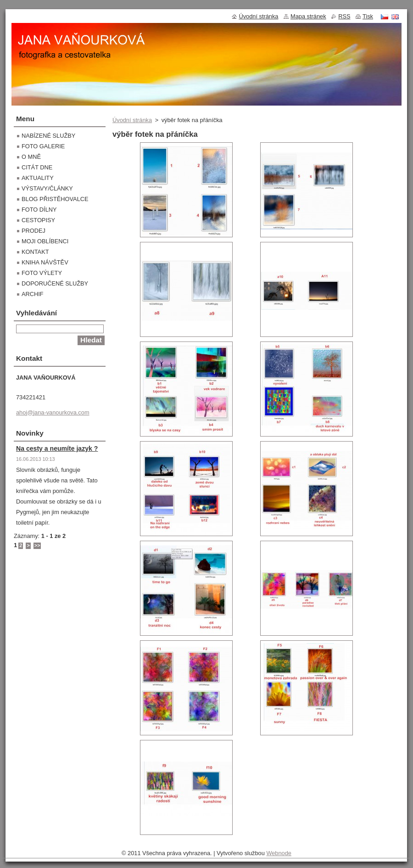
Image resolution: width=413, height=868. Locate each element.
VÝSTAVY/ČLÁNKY (47, 188)
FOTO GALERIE (43, 146)
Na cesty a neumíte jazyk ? (57, 448)
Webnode (279, 853)
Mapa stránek (308, 16)
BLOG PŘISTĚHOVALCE (55, 199)
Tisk (368, 16)
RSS (344, 16)
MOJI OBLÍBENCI (45, 241)
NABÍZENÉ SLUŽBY (48, 136)
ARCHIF (33, 294)
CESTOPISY (38, 220)
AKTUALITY (38, 178)
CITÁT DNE (37, 167)
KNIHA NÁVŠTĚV (45, 262)
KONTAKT (35, 252)
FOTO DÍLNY (39, 210)
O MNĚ (31, 157)
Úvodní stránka (132, 120)
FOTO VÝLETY (42, 273)
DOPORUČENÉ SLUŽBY (55, 283)
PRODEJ (33, 231)
